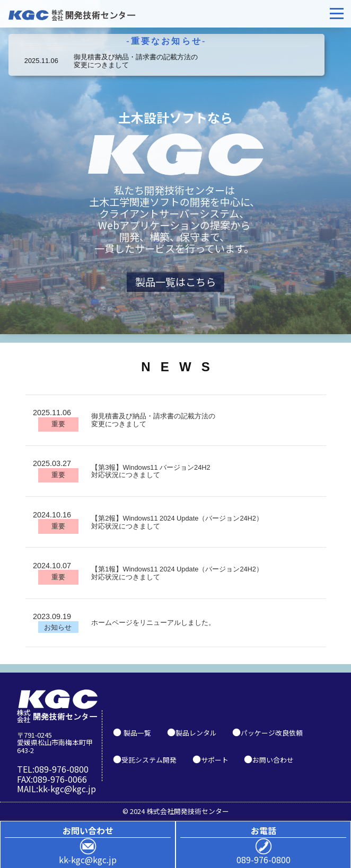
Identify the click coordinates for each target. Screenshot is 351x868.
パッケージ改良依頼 (272, 733)
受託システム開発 (149, 760)
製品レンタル (196, 733)
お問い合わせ (273, 760)
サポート (215, 760)
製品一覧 (137, 733)
